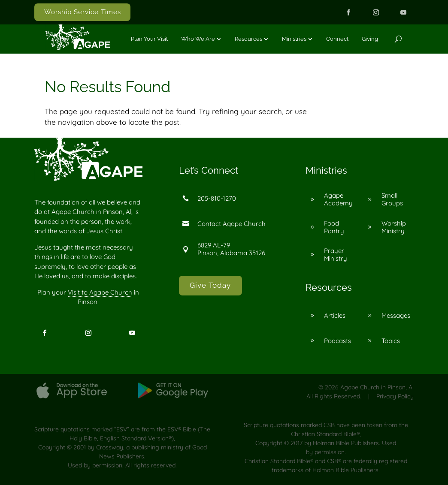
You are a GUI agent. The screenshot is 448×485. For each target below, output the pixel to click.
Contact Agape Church (232, 224)
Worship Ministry (394, 227)
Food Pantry (334, 227)
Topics (391, 341)
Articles (335, 315)
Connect (337, 39)
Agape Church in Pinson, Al (377, 387)
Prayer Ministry (336, 255)
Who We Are (198, 39)
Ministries (294, 39)
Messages (396, 315)
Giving (370, 39)
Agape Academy (338, 199)
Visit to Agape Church (100, 292)
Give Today (210, 285)
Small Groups (392, 199)
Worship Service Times (83, 12)
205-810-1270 (217, 198)
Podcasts (338, 341)
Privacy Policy (395, 396)
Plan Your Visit (149, 39)
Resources (248, 39)
